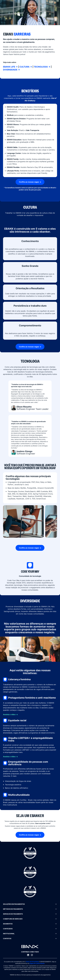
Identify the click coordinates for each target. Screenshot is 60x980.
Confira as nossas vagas (29, 182)
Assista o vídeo (9, 714)
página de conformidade (37, 963)
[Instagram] (32, 955)
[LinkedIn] (28, 955)
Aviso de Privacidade (32, 962)
